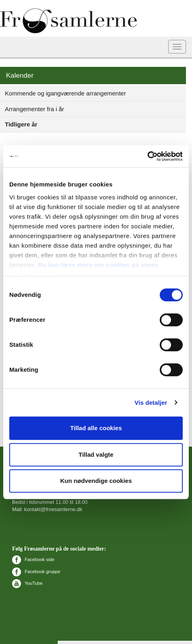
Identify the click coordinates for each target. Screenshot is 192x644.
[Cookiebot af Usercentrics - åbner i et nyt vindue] (147, 156)
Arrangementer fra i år (34, 109)
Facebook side (33, 559)
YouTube (27, 583)
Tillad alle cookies (96, 428)
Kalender (20, 76)
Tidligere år (21, 124)
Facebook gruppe (36, 572)
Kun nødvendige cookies (96, 481)
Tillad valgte (96, 455)
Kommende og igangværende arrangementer (65, 93)
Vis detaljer (151, 403)
